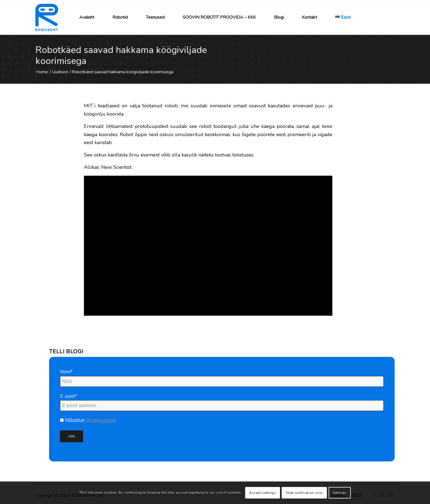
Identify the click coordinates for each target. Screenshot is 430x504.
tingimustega (101, 420)
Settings (340, 493)
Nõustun (88, 420)
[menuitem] (87, 17)
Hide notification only (304, 493)
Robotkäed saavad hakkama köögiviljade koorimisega (121, 55)
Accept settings (263, 493)
